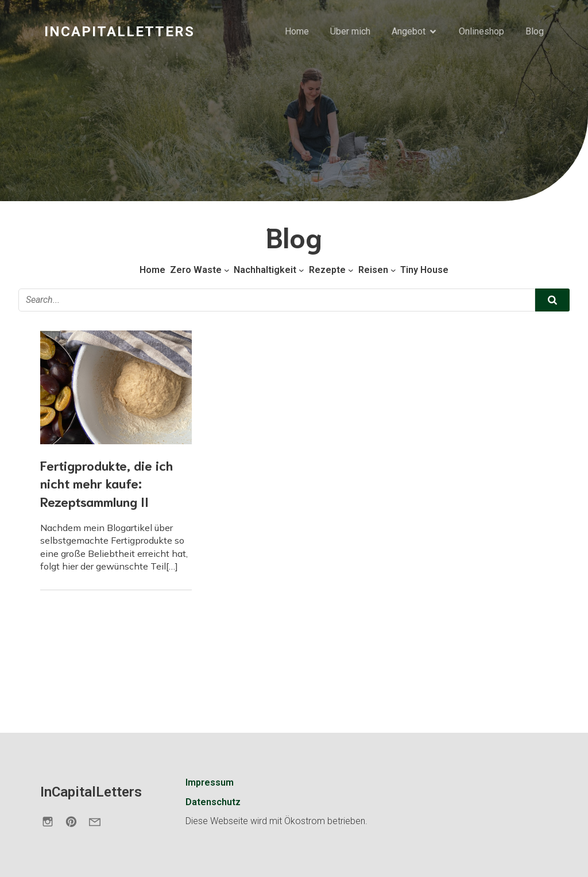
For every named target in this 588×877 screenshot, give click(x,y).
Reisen (373, 270)
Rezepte (327, 270)
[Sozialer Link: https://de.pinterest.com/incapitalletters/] (76, 821)
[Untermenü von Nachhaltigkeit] (301, 270)
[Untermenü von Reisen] (393, 270)
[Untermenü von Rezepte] (351, 270)
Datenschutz (213, 802)
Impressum (210, 782)
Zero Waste (196, 270)
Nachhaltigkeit (265, 270)
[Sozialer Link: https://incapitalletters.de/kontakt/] (99, 821)
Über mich (350, 31)
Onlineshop (481, 31)
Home (297, 31)
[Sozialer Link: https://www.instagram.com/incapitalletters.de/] (52, 821)
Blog (535, 31)
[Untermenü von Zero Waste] (227, 270)
